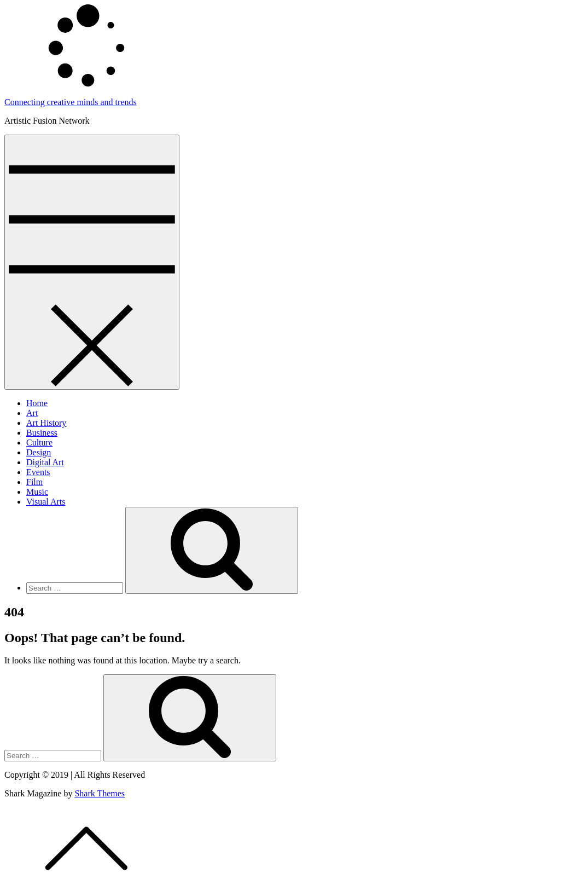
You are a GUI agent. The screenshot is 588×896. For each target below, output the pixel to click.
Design (39, 452)
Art (32, 413)
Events (38, 472)
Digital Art (45, 462)
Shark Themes (100, 793)
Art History (46, 423)
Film (34, 482)
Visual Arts (46, 502)
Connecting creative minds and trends (71, 102)
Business (42, 433)
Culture (39, 443)
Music (37, 492)
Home (37, 403)
